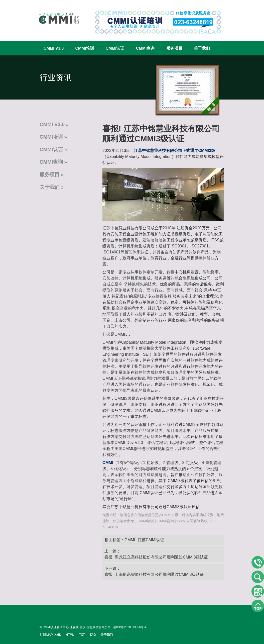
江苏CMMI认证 (151, 540)
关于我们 (202, 48)
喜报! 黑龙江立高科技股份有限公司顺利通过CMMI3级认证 (156, 557)
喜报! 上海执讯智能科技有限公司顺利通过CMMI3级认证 (154, 574)
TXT (82, 635)
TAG (93, 635)
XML (57, 635)
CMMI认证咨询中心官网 (56, 18)
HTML (70, 635)
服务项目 (174, 48)
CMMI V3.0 (54, 48)
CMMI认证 (115, 48)
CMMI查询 (145, 48)
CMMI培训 (85, 48)
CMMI (130, 540)
